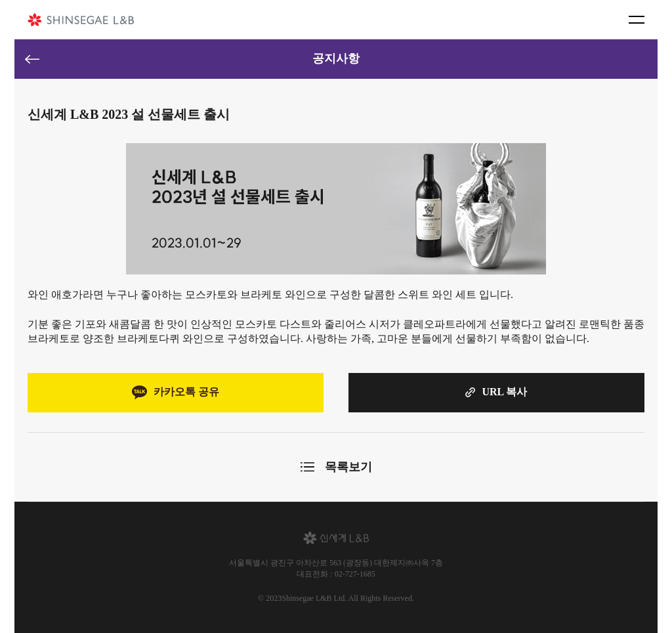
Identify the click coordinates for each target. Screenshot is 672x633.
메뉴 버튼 (637, 20)
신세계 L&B (81, 20)
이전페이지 (32, 59)
